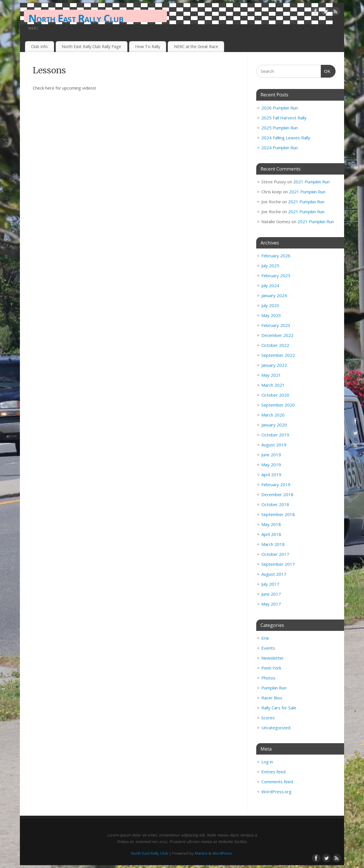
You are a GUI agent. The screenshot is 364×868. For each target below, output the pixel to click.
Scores (268, 718)
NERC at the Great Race (196, 46)
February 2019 (276, 484)
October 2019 (275, 435)
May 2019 (271, 465)
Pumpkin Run (274, 688)
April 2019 (271, 475)
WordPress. (223, 853)
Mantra (201, 853)
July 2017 (270, 584)
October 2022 (275, 345)
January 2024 (274, 295)
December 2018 (277, 494)
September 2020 (278, 405)
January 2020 (274, 425)
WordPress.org (276, 792)
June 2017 (271, 594)
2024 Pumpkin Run (280, 148)
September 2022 (278, 355)
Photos (268, 678)
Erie (265, 638)
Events (268, 648)
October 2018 (275, 504)
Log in (267, 762)
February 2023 (276, 325)
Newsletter (273, 658)
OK (326, 71)
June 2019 (271, 455)
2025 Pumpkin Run (280, 128)
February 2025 (276, 275)
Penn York (271, 668)
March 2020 (273, 415)
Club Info (39, 46)
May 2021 (271, 375)
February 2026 (276, 256)
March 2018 (273, 544)
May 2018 (271, 524)
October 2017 (275, 554)
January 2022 (274, 365)
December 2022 (277, 335)
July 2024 (270, 285)
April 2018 (271, 534)
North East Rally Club (76, 18)
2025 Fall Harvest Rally (284, 118)
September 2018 (278, 514)
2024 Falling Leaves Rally (286, 138)
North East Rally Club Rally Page (91, 46)
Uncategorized (276, 728)
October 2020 (275, 395)
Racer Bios (272, 698)
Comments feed (277, 782)
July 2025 (270, 266)
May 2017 (271, 604)
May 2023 (271, 315)
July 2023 (270, 305)
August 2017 (274, 574)
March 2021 (273, 385)
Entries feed (273, 772)
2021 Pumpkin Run (311, 182)
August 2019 (274, 445)
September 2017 (278, 564)
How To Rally (148, 46)
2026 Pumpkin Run (280, 108)
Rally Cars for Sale (279, 708)
